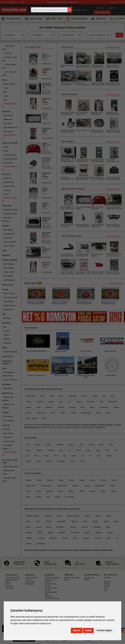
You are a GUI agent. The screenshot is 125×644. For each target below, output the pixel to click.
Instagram (107, 582)
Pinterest (107, 586)
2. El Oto (28, 580)
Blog (106, 590)
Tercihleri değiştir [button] (104, 630)
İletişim (87, 580)
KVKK (7, 584)
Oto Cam (48, 590)
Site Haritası (9, 586)
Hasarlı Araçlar (30, 582)
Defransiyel (49, 596)
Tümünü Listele (113, 236)
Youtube (107, 584)
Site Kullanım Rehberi (13, 578)
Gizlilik (8, 582)
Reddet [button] (88, 630)
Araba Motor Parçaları (52, 578)
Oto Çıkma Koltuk (51, 588)
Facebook (107, 578)
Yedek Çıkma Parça (32, 578)
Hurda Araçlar (30, 584)
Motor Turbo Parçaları (52, 598)
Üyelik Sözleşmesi (11, 580)
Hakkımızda (9, 588)
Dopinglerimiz (89, 578)
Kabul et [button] (77, 630)
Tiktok (106, 588)
